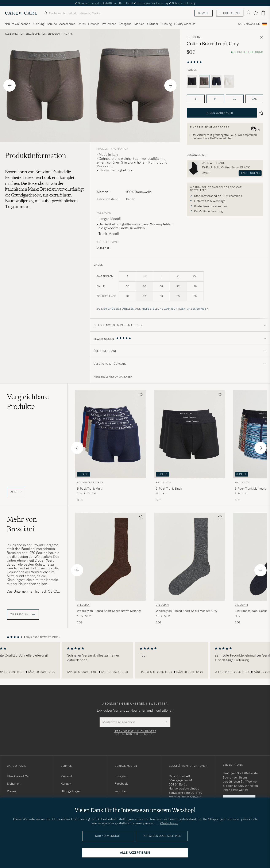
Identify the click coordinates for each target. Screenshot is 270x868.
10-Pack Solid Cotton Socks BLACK (226, 167)
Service (204, 13)
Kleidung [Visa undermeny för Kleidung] (38, 24)
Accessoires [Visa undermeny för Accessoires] (67, 24)
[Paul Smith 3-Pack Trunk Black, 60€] (189, 446)
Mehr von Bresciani (22, 524)
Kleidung (11, 34)
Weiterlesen (169, 823)
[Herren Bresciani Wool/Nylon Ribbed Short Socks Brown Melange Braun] (111, 557)
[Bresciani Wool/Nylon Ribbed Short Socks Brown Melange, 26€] (111, 569)
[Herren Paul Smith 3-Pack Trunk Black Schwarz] (189, 434)
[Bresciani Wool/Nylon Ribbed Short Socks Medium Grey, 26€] (189, 569)
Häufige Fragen (71, 791)
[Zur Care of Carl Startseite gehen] (21, 13)
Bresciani (194, 37)
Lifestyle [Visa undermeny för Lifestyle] (94, 24)
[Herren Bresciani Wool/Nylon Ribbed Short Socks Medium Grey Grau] (189, 557)
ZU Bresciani (23, 615)
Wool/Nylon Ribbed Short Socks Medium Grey (187, 611)
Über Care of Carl (19, 776)
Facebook (121, 784)
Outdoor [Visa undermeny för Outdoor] (153, 24)
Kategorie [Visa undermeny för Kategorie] (125, 24)
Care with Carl (213, 163)
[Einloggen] (248, 13)
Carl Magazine (249, 24)
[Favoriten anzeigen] (256, 13)
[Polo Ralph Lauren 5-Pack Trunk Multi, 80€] (111, 446)
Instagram (121, 776)
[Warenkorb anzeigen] (263, 13)
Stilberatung (230, 13)
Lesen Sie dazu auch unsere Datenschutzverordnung (135, 733)
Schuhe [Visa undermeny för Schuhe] (52, 24)
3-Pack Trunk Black (169, 489)
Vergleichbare (28, 402)
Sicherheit (14, 784)
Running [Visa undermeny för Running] (166, 24)
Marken (139, 24)
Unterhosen (51, 34)
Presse (11, 791)
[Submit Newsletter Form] (165, 722)
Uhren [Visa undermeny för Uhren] (82, 24)
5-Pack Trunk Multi (90, 489)
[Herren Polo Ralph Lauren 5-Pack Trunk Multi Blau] (111, 434)
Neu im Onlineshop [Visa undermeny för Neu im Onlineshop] (17, 24)
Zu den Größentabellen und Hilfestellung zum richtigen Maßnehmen (151, 309)
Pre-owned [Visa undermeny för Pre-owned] (109, 24)
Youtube (120, 791)
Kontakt (66, 784)
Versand (66, 776)
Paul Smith (163, 482)
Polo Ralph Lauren (90, 482)
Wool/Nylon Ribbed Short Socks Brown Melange (109, 611)
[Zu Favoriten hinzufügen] (140, 395)
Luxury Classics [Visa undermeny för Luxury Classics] (185, 24)
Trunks (68, 34)
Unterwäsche (30, 34)
